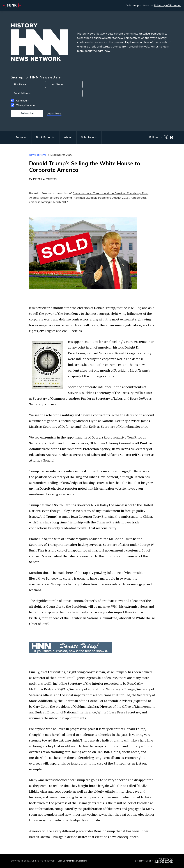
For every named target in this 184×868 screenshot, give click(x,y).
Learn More (54, 113)
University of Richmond (168, 5)
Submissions (89, 137)
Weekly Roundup (26, 105)
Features (21, 137)
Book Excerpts (45, 137)
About (68, 137)
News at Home (38, 155)
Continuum (23, 101)
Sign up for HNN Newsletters (72, 861)
